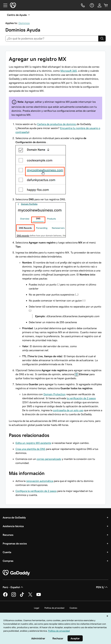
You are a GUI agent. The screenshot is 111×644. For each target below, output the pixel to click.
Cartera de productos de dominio (57, 124)
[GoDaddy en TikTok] (22, 596)
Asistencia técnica (13, 526)
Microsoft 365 (69, 71)
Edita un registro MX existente (33, 443)
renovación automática (40, 481)
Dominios (24, 23)
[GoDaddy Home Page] (16, 573)
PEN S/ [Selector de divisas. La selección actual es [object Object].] (102, 587)
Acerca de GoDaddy (14, 517)
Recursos (8, 535)
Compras (8, 561)
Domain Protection (55, 394)
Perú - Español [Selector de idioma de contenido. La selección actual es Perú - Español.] (13, 587)
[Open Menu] (4, 5)
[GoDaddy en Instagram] (14, 596)
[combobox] (52, 39)
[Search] (102, 39)
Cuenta (7, 552)
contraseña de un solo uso (68, 410)
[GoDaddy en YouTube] (39, 596)
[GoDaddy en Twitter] (30, 596)
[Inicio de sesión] (100, 5)
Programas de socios (15, 543)
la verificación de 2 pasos (81, 398)
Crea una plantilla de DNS (30, 449)
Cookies (73, 608)
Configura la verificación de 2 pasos (36, 491)
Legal (37, 608)
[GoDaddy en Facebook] (5, 596)
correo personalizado (49, 459)
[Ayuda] (92, 5)
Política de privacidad (54, 608)
